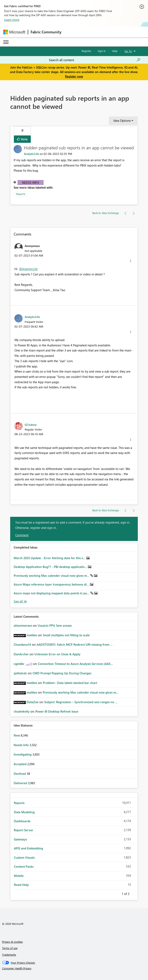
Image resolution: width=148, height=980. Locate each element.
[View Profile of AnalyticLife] (31, 154)
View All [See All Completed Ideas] (20, 601)
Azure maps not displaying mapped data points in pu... (52, 593)
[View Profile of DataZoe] (33, 702)
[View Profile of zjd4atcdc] (20, 673)
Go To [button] (128, 51)
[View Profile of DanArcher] (21, 654)
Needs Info (30, 182)
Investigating (23, 754)
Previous (117, 893)
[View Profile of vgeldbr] (19, 664)
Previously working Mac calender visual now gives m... (52, 576)
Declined (20, 774)
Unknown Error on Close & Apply (57, 654)
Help (115, 51)
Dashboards (22, 821)
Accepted (20, 764)
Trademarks (9, 955)
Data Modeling (24, 812)
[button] (131, 261)
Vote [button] (24, 139)
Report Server (24, 830)
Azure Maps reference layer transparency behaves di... (52, 584)
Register (86, 51)
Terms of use (10, 948)
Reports (21, 194)
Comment (22, 535)
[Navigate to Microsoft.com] (14, 32)
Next (134, 893)
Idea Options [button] (122, 121)
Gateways (20, 839)
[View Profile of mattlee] (32, 635)
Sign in (102, 51)
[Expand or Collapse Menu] (6, 42)
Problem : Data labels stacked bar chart (70, 683)
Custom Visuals (24, 857)
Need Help (21, 885)
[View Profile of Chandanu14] (22, 644)
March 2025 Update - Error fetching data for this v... (50, 558)
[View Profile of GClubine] (31, 425)
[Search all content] (95, 60)
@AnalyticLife (28, 269)
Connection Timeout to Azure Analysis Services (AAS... (75, 664)
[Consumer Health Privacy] (74, 968)
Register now (74, 76)
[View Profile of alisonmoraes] (23, 625)
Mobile (19, 876)
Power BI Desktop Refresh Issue (57, 711)
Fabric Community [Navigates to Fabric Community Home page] (46, 32)
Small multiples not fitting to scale (66, 635)
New (17, 735)
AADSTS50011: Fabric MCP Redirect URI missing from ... (75, 644)
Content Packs (24, 866)
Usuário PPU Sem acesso (55, 625)
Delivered (21, 783)
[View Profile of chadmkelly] (22, 711)
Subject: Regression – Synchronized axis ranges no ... (81, 702)
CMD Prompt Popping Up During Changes (62, 673)
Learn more (12, 20)
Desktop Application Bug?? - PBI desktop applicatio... (51, 567)
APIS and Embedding (28, 848)
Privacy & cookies (12, 942)
